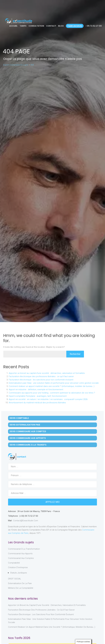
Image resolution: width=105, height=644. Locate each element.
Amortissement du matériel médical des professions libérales (37, 403)
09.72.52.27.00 (94, 26)
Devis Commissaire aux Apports (28, 438)
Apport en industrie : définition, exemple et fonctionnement (36, 390)
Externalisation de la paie (20, 583)
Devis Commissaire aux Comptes (28, 431)
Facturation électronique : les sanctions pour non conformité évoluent (41, 380)
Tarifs (23, 26)
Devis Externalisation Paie (25, 425)
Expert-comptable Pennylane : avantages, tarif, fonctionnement (38, 396)
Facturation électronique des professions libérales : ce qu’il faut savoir (41, 376)
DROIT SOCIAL (15, 579)
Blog (61, 26)
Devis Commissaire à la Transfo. (28, 445)
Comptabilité (14, 563)
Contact (51, 26)
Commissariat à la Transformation (24, 549)
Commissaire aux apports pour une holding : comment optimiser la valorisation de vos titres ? (52, 393)
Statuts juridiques (19, 573)
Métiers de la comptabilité (21, 588)
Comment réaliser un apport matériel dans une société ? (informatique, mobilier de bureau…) (52, 386)
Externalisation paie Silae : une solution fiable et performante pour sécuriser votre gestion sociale (54, 383)
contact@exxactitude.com (26, 521)
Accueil (13, 26)
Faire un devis (75, 26)
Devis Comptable (19, 418)
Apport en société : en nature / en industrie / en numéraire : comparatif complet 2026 (48, 399)
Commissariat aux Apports (20, 554)
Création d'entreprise (18, 567)
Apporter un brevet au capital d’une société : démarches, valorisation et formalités (47, 373)
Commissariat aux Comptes (21, 558)
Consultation (36, 26)
